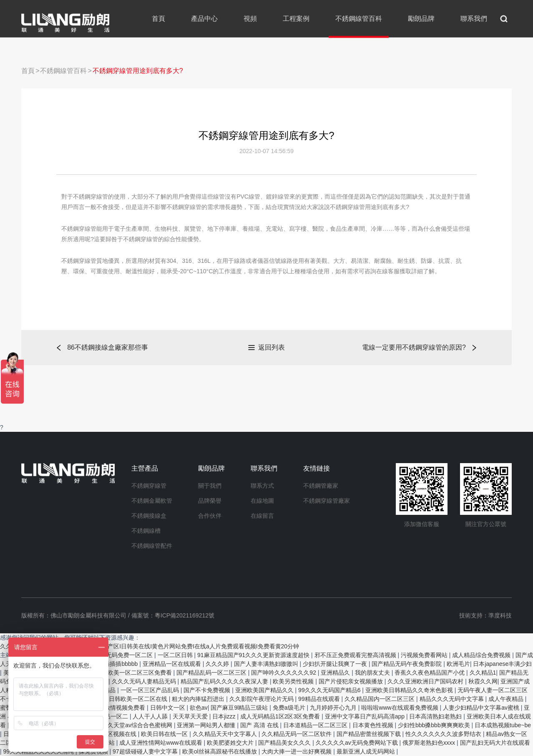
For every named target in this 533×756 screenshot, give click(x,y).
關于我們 (210, 486)
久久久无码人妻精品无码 (145, 681)
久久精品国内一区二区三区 (380, 699)
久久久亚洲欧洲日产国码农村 (426, 681)
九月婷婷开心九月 (334, 708)
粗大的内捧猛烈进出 (199, 699)
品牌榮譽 (210, 501)
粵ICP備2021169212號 (185, 615)
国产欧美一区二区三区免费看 (135, 673)
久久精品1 (483, 673)
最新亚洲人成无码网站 (367, 751)
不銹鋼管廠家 (321, 486)
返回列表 (272, 347)
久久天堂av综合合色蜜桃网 (138, 725)
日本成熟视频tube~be (503, 725)
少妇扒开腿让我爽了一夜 (336, 664)
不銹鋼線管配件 (152, 546)
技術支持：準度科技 (485, 615)
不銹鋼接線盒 (149, 516)
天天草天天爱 (191, 716)
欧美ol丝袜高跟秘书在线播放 (220, 751)
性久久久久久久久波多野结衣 (444, 734)
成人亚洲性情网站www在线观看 (161, 743)
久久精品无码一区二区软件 (297, 734)
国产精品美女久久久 (285, 743)
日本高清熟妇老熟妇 (436, 716)
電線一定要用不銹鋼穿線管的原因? (414, 347)
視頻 (250, 19)
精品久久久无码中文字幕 (453, 699)
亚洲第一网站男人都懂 (207, 725)
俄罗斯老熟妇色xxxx (430, 743)
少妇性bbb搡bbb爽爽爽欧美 (435, 725)
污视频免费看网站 (425, 655)
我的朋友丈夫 (373, 673)
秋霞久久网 (483, 681)
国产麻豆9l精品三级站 (240, 708)
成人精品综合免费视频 (482, 655)
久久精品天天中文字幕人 (226, 734)
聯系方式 (262, 486)
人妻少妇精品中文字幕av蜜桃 (482, 708)
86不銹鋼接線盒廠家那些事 (108, 347)
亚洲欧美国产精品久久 (265, 690)
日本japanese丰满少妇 (502, 664)
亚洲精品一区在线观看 (173, 664)
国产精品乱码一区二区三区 (212, 673)
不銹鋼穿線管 (149, 486)
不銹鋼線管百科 (359, 19)
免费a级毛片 (290, 708)
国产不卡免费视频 (208, 690)
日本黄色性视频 (374, 725)
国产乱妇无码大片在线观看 (495, 743)
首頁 (158, 19)
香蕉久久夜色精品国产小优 (430, 673)
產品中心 (204, 19)
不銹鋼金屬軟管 (152, 501)
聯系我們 (474, 19)
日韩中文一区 (168, 708)
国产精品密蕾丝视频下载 (370, 734)
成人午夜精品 (507, 699)
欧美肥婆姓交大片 (231, 743)
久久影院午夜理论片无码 (262, 699)
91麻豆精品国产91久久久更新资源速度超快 (254, 655)
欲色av (199, 708)
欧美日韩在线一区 (165, 734)
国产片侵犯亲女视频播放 (352, 681)
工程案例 (296, 19)
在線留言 (262, 516)
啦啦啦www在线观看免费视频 (400, 708)
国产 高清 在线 (260, 725)
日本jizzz (225, 716)
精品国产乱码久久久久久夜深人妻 (225, 681)
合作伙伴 (210, 516)
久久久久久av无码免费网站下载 (358, 743)
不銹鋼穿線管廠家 (327, 501)
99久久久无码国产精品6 (330, 690)
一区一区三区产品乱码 (151, 690)
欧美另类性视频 (294, 681)
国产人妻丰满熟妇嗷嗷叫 (267, 664)
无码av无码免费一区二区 (121, 655)
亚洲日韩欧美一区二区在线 (133, 699)
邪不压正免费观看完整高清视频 (356, 655)
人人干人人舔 (151, 716)
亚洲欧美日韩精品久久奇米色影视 (410, 690)
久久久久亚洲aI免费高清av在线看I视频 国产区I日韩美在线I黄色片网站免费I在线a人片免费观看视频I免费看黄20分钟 (150, 646)
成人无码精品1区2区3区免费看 (281, 716)
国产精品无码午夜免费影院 (407, 664)
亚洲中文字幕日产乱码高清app (366, 716)
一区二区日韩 (176, 655)
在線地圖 (262, 501)
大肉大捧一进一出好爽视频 (297, 751)
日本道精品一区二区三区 (316, 725)
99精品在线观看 (320, 699)
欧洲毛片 (458, 664)
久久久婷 (218, 664)
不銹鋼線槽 (146, 531)
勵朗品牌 (421, 19)
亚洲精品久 (336, 673)
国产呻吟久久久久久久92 (284, 673)
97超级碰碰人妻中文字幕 (146, 751)
